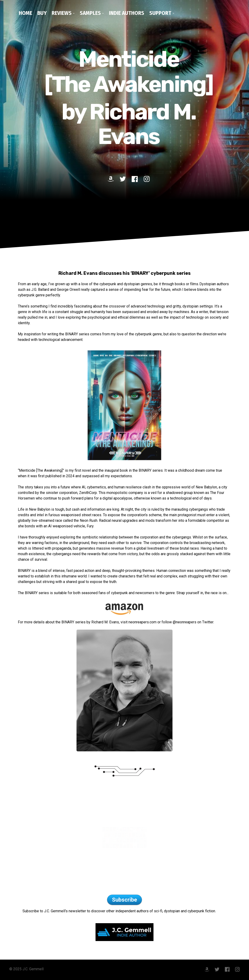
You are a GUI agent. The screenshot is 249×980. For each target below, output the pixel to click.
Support (160, 13)
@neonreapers (185, 622)
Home (26, 13)
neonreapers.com (142, 622)
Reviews (62, 13)
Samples (90, 13)
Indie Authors (127, 13)
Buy (42, 13)
